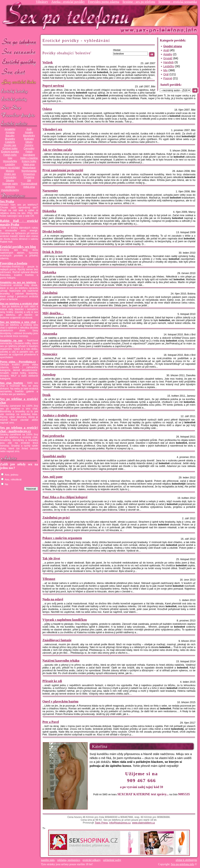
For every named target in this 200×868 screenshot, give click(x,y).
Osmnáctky (10, 177)
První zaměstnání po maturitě (63, 170)
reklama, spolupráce (68, 860)
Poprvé (168, 78)
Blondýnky (29, 136)
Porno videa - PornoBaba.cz (18, 362)
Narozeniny (50, 191)
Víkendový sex (52, 129)
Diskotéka (49, 211)
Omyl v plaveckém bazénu (60, 701)
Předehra (29, 177)
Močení (10, 171)
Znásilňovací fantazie (57, 640)
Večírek (48, 62)
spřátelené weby (112, 860)
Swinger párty (10, 184)
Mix (165, 70)
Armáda (10, 132)
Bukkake (29, 139)
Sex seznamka (19, 52)
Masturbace (29, 168)
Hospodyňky (10, 161)
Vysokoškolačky (10, 190)
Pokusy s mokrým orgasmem (62, 538)
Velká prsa (29, 187)
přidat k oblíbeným (186, 860)
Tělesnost (49, 579)
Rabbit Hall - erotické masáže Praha (19, 223)
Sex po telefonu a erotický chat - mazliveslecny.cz (19, 429)
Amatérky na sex (11, 341)
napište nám (48, 860)
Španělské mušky (54, 456)
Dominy (29, 145)
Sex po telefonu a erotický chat (19, 304)
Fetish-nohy (10, 155)
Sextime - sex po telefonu (139, 2)
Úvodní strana (172, 46)
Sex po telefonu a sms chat (18, 322)
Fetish (29, 152)
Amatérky (10, 129)
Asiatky (29, 132)
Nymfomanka (29, 171)
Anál (29, 129)
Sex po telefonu (19, 42)
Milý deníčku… (53, 313)
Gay (10, 158)
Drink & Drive (52, 252)
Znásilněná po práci (56, 518)
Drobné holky (10, 148)
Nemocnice (50, 354)
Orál (166, 74)
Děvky (29, 142)
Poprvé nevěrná (53, 86)
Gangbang (29, 155)
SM (29, 180)
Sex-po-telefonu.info (183, 864)
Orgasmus (29, 174)
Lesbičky (10, 164)
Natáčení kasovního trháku (61, 661)
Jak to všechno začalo (57, 150)
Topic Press (101, 823)
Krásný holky (29, 161)
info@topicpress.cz (120, 823)
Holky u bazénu (29, 158)
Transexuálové (29, 184)
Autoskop (49, 375)
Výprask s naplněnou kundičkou (65, 620)
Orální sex (10, 174)
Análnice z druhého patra (60, 415)
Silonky (10, 180)
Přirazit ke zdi (52, 681)
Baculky (10, 136)
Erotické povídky (19, 62)
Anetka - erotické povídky (68, 2)
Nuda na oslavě (53, 599)
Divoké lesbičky (53, 231)
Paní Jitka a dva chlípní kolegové (65, 497)
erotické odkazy (91, 860)
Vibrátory (42, 2)
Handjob (168, 62)
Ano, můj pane (52, 477)
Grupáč (168, 58)
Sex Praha (7, 201)
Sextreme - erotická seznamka (178, 2)
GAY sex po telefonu (19, 82)
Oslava (47, 109)
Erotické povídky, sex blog (18, 247)
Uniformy (10, 187)
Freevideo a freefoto (14, 263)
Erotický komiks (10, 152)
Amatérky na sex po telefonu (18, 282)
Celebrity (10, 142)
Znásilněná (50, 293)
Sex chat (19, 72)
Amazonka (50, 334)
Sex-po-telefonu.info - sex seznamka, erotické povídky (67, 16)
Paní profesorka (53, 436)
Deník (46, 395)
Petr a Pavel (51, 722)
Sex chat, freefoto (11, 383)
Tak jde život (51, 558)
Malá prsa (29, 164)
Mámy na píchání (10, 168)
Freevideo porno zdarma (104, 2)
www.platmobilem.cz (143, 823)
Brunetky (10, 139)
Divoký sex (10, 145)
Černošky (29, 148)
